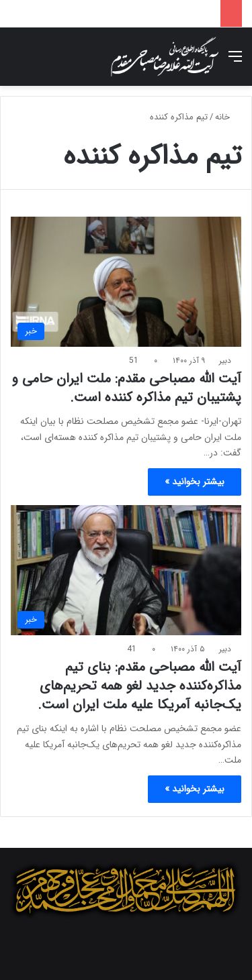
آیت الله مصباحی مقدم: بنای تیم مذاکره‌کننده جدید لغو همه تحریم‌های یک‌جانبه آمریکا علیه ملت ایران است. (139, 686)
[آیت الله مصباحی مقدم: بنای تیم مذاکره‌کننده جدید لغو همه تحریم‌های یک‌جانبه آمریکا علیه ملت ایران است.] (126, 570)
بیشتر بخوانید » (195, 482)
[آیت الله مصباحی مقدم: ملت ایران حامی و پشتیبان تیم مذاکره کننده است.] (126, 281)
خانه (228, 117)
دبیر (225, 361)
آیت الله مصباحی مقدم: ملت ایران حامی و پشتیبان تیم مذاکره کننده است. (127, 388)
